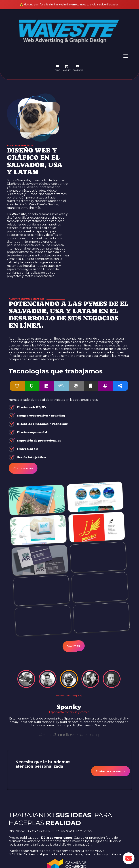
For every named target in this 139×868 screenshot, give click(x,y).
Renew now (78, 4)
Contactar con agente (110, 771)
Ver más (74, 646)
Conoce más (23, 468)
